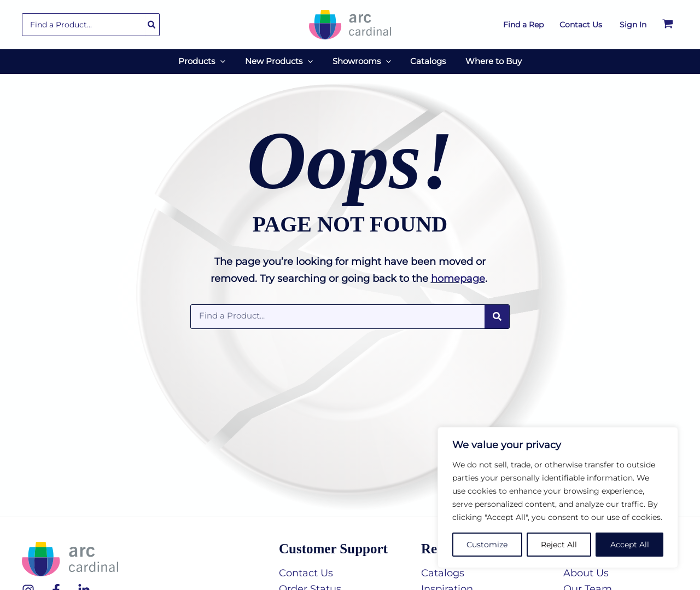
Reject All (559, 545)
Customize (487, 545)
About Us (586, 572)
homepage (458, 278)
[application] (227, 61)
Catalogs (443, 572)
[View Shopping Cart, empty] (668, 25)
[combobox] (91, 25)
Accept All (630, 545)
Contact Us (306, 572)
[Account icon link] (633, 25)
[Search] (152, 25)
